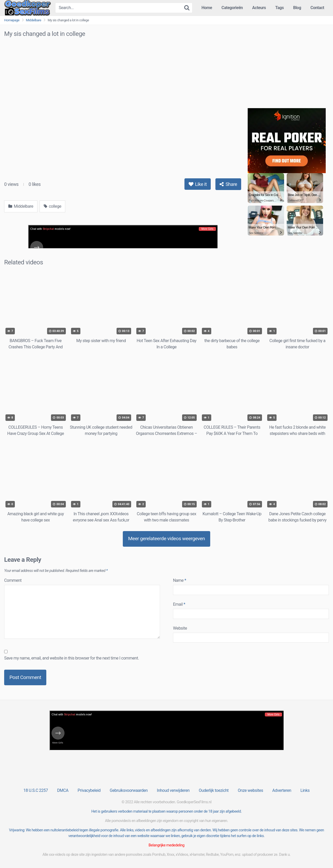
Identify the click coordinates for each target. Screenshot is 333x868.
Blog (297, 8)
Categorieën (232, 8)
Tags (280, 8)
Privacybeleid (89, 790)
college (53, 206)
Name (180, 580)
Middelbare (34, 20)
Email (179, 604)
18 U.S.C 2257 (36, 790)
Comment (13, 580)
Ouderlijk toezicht (214, 790)
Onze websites (250, 790)
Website (180, 628)
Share (228, 184)
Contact (317, 8)
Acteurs (259, 8)
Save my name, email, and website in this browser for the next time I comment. (72, 658)
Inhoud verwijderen (173, 790)
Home (207, 8)
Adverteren (282, 790)
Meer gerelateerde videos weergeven (166, 539)
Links (305, 790)
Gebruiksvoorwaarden (129, 790)
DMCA (63, 790)
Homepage (12, 20)
